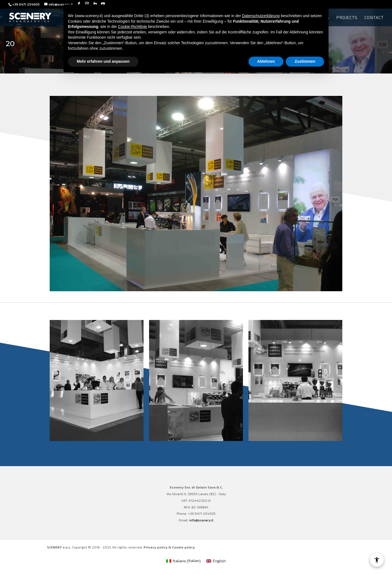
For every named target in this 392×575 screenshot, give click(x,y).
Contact (374, 18)
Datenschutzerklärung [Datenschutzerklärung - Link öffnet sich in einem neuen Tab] (261, 16)
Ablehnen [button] (266, 61)
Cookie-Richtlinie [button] (132, 27)
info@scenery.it (201, 520)
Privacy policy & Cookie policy (169, 547)
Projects (347, 18)
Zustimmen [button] (305, 61)
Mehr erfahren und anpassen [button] (103, 61)
